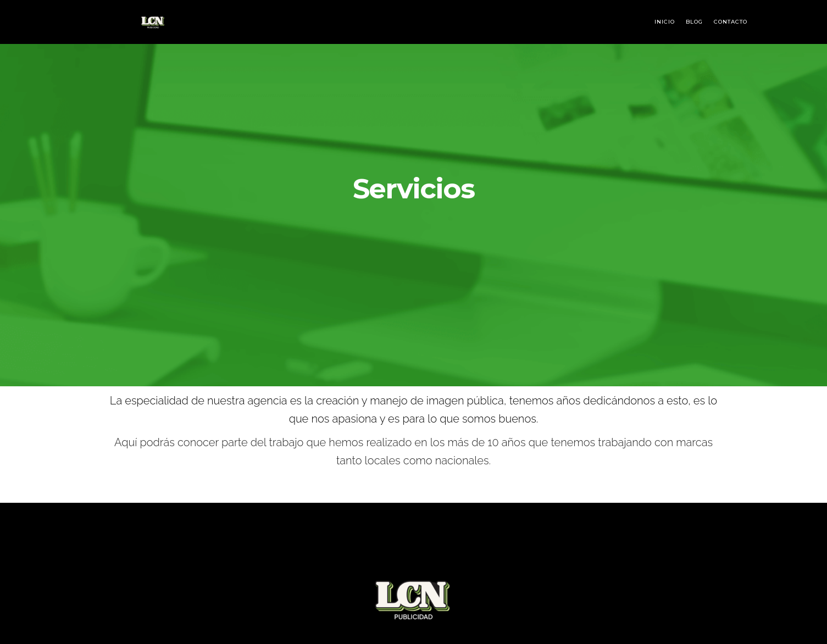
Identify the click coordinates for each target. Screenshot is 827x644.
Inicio (665, 22)
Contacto (731, 22)
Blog (694, 22)
